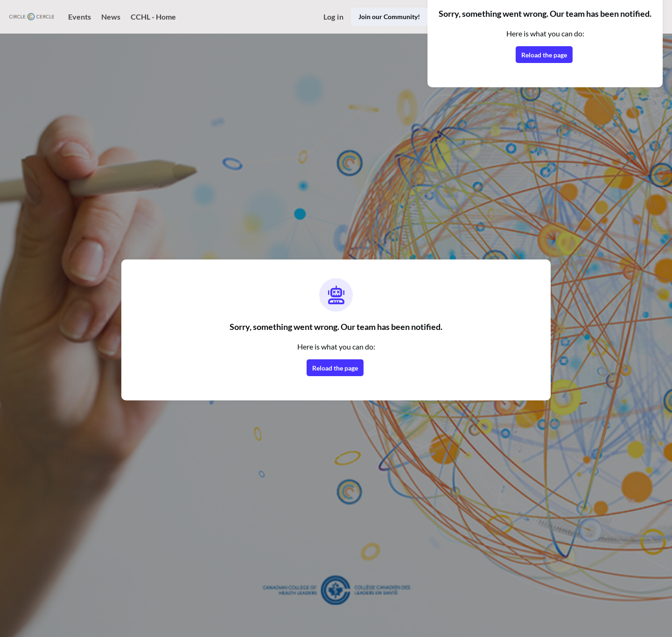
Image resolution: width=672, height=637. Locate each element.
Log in (333, 17)
